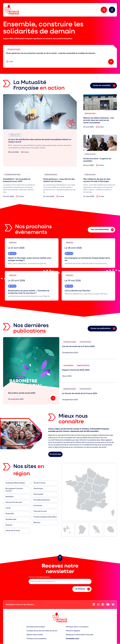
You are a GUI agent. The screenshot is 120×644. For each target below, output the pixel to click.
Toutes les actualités (104, 86)
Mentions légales (73, 631)
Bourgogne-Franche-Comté (14, 490)
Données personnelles (36, 627)
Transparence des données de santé (42, 631)
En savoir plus (55, 454)
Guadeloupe (11, 519)
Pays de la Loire (40, 511)
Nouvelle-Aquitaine (42, 500)
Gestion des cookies (35, 635)
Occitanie (38, 506)
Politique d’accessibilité (36, 639)
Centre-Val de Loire (14, 502)
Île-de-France (39, 483)
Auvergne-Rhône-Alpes (15, 483)
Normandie (38, 494)
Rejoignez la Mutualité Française (80, 635)
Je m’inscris (83, 589)
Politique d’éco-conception (77, 627)
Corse (8, 508)
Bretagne (9, 497)
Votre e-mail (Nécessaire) (39, 577)
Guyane (9, 525)
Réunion (37, 523)
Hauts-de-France (13, 531)
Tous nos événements (102, 230)
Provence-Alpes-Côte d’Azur (45, 517)
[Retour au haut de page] (60, 558)
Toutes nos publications (103, 329)
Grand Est (10, 514)
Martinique (38, 489)
